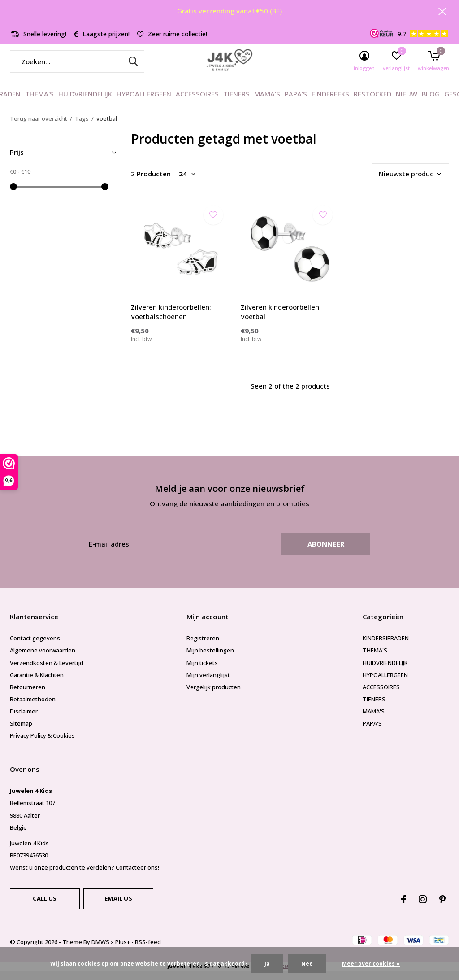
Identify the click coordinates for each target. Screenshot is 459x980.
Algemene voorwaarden (43, 660)
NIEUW (407, 103)
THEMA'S (39, 103)
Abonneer (326, 553)
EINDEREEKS (330, 103)
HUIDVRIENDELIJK (85, 103)
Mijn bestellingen (210, 660)
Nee (307, 964)
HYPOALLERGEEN (144, 103)
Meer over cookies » (371, 964)
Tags (82, 127)
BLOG (431, 103)
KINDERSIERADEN (386, 647)
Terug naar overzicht (39, 127)
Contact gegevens (35, 647)
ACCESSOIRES (197, 103)
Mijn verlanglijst (208, 684)
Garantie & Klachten (37, 684)
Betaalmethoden (33, 708)
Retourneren (28, 696)
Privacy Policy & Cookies (42, 744)
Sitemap (21, 732)
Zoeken (132, 70)
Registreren (203, 647)
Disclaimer (24, 720)
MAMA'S (267, 103)
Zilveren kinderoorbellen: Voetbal (281, 321)
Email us (118, 907)
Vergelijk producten (214, 696)
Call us (45, 907)
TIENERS (236, 103)
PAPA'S (296, 103)
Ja (267, 964)
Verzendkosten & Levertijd (47, 672)
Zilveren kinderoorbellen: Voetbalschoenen (171, 321)
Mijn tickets (202, 672)
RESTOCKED (372, 103)
